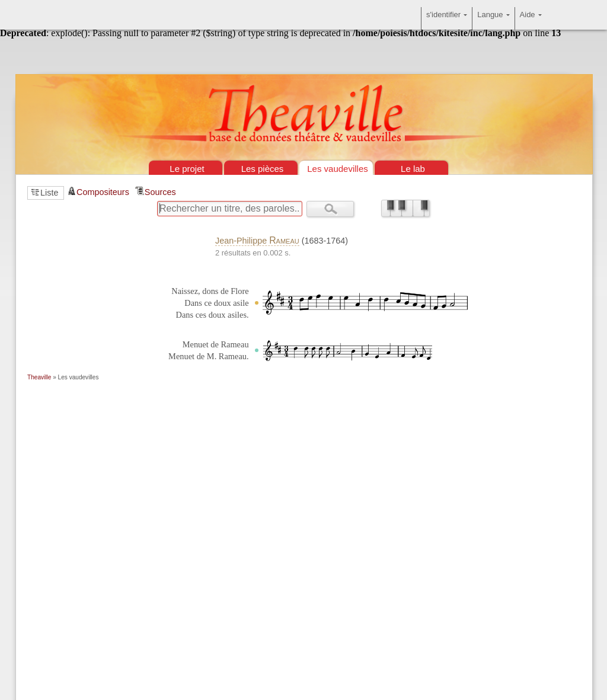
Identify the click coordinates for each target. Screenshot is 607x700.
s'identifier (447, 18)
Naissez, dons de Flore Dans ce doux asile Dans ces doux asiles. (210, 303)
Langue (493, 18)
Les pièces (263, 169)
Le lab (413, 169)
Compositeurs (103, 192)
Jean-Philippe (257, 241)
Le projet (187, 169)
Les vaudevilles (338, 169)
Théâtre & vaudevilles (303, 59)
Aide (531, 18)
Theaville (39, 377)
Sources (160, 192)
